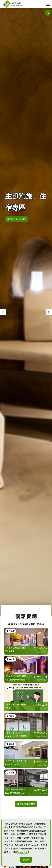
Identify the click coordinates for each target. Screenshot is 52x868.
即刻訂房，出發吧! (17, 221)
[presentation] (3, 312)
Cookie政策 (23, 852)
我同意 (26, 860)
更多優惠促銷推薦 (26, 804)
